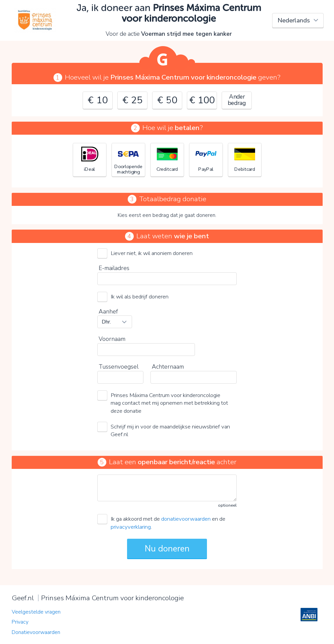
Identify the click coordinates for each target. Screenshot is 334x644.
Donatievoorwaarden (36, 632)
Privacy (20, 622)
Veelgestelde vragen (36, 612)
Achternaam (168, 367)
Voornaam (112, 339)
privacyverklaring (131, 527)
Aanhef (108, 311)
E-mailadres (114, 268)
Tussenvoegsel (119, 367)
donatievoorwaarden (186, 519)
